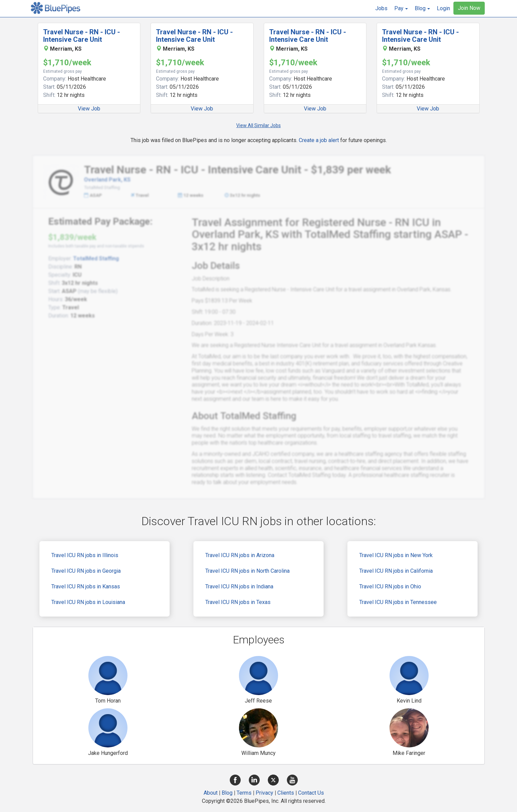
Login (443, 8)
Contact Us (311, 793)
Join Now (469, 8)
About (211, 793)
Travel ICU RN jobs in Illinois (85, 555)
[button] (401, 8)
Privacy (264, 793)
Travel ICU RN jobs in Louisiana (88, 602)
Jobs (381, 8)
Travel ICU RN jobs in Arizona (240, 555)
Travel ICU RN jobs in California (396, 571)
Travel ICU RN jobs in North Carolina (247, 571)
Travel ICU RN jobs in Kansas (86, 586)
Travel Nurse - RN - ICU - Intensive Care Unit (82, 36)
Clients (286, 793)
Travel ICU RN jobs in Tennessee (398, 602)
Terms (244, 793)
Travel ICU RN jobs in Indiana (239, 586)
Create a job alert (319, 140)
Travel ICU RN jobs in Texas (238, 602)
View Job (89, 109)
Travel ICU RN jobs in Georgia (86, 571)
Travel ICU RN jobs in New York (396, 555)
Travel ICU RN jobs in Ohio (390, 586)
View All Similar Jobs (258, 125)
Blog (227, 793)
